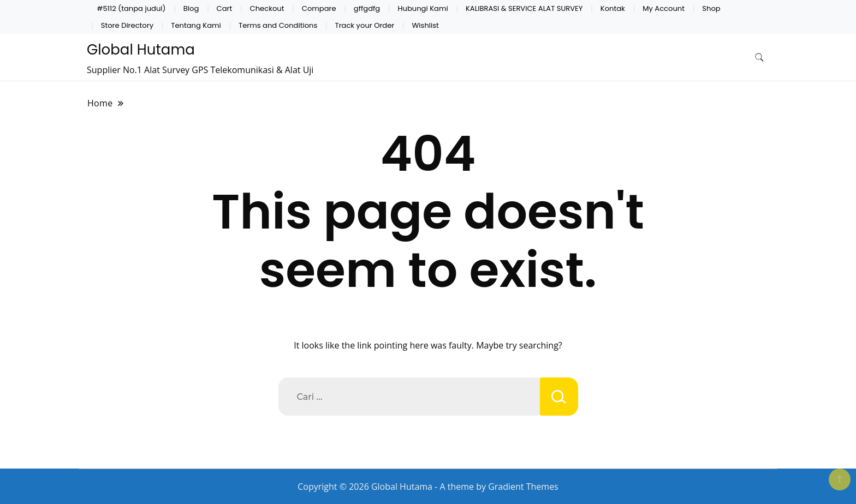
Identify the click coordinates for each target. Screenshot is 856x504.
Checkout (267, 8)
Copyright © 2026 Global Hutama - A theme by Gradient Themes (428, 487)
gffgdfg (367, 8)
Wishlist (426, 25)
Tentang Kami (196, 25)
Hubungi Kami (423, 8)
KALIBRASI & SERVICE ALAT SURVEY (524, 8)
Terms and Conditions (278, 25)
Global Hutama (141, 50)
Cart (225, 8)
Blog (191, 8)
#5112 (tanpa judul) (132, 8)
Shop (711, 8)
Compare (319, 8)
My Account (664, 8)
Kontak (613, 8)
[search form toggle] (759, 58)
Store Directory (127, 25)
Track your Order (365, 25)
